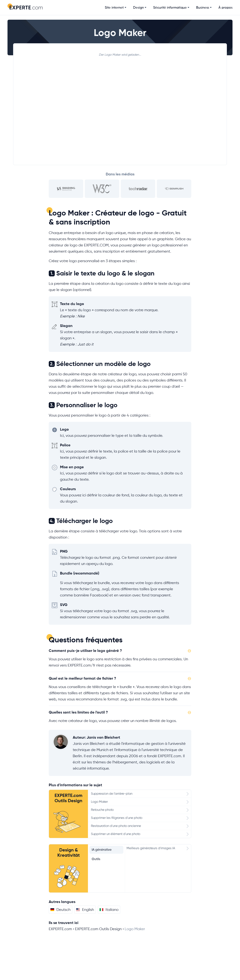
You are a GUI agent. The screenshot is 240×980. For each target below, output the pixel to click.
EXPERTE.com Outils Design (68, 798)
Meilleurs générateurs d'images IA (158, 848)
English (85, 910)
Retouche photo (140, 810)
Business (203, 7)
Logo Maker (140, 802)
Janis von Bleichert (103, 737)
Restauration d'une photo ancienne (140, 826)
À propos (225, 7)
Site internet (114, 7)
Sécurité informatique (170, 7)
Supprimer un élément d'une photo (140, 834)
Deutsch (60, 910)
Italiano (109, 910)
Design (138, 7)
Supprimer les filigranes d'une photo (140, 818)
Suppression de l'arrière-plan (140, 794)
